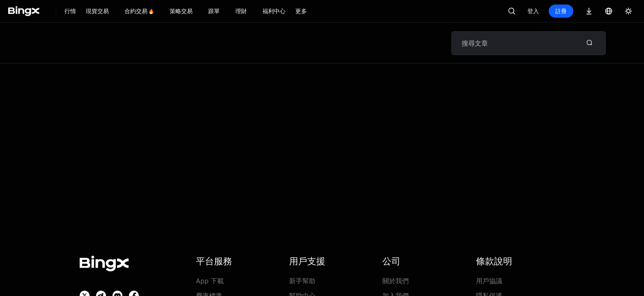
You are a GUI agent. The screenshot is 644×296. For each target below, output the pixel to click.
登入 (533, 11)
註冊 (561, 11)
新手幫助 (302, 281)
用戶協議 (489, 281)
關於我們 (396, 281)
